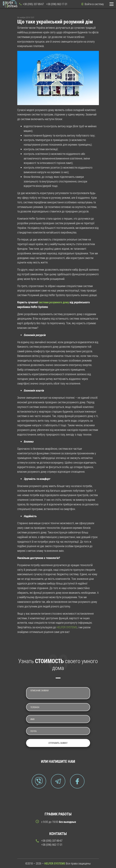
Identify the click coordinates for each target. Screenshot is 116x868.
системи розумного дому (54, 302)
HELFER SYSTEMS (67, 627)
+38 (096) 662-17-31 (57, 4)
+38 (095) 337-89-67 (33, 4)
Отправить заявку (58, 743)
